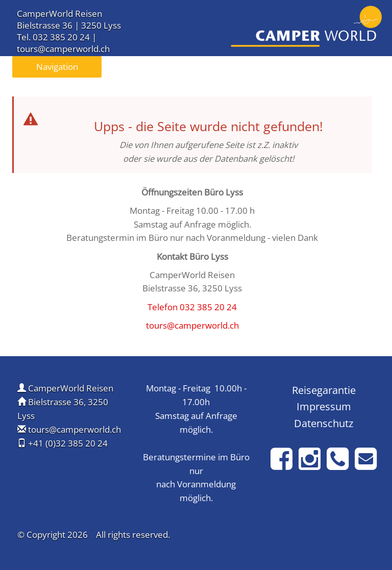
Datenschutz (324, 423)
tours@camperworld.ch (63, 49)
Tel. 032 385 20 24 (53, 37)
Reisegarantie (324, 390)
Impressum (324, 406)
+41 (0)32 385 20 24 (68, 443)
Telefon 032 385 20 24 (192, 307)
